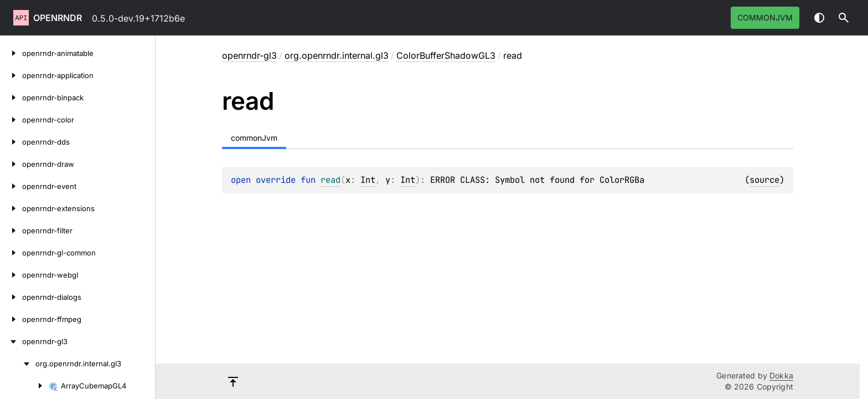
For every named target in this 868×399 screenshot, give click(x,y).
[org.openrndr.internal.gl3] (18, 364)
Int (368, 180)
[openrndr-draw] (11, 164)
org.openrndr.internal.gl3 (337, 55)
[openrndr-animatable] (11, 53)
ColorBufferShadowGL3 (446, 55)
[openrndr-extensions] (11, 208)
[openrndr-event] (11, 186)
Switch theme (819, 18)
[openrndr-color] (11, 120)
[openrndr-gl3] (11, 341)
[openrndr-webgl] (11, 275)
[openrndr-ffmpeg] (11, 319)
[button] (844, 18)
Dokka (781, 375)
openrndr (58, 18)
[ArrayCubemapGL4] (24, 386)
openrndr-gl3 (249, 55)
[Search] (844, 18)
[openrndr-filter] (11, 231)
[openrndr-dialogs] (11, 297)
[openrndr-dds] (11, 142)
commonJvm (765, 17)
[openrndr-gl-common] (11, 253)
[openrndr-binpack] (11, 98)
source (764, 180)
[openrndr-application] (11, 75)
